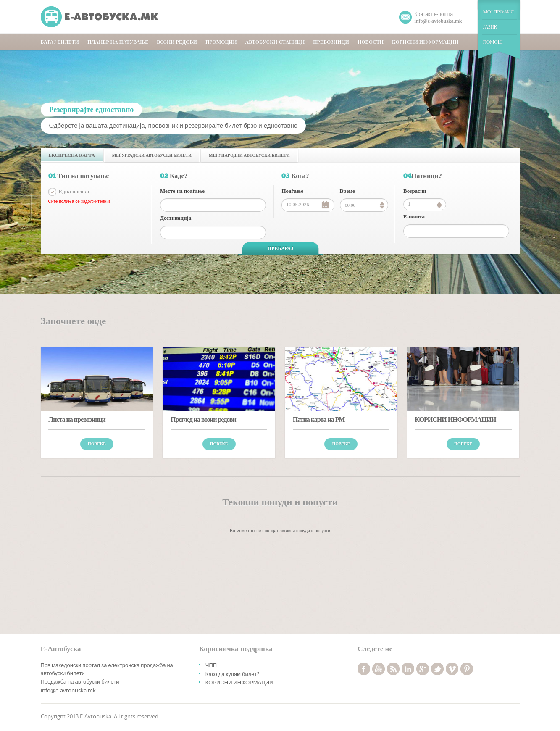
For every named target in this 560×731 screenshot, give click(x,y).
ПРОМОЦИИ (221, 42)
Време (347, 191)
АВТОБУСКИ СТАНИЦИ (275, 42)
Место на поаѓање (182, 191)
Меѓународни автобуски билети (249, 155)
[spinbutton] (425, 204)
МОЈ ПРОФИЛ (499, 12)
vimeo (452, 669)
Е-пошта (414, 217)
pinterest (467, 669)
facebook (364, 669)
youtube (379, 669)
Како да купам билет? (232, 674)
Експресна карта (72, 155)
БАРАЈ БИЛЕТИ (60, 42)
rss (393, 669)
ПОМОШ (493, 42)
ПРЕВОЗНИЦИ (331, 42)
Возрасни (415, 191)
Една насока (74, 191)
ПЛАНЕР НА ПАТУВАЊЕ (118, 42)
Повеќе (97, 444)
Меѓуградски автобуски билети (152, 155)
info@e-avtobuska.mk (68, 690)
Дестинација (176, 218)
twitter (437, 669)
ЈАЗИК (490, 27)
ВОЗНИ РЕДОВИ (177, 42)
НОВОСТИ (371, 42)
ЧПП (211, 665)
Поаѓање (292, 191)
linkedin (408, 669)
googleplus (423, 669)
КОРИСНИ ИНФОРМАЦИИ (425, 42)
